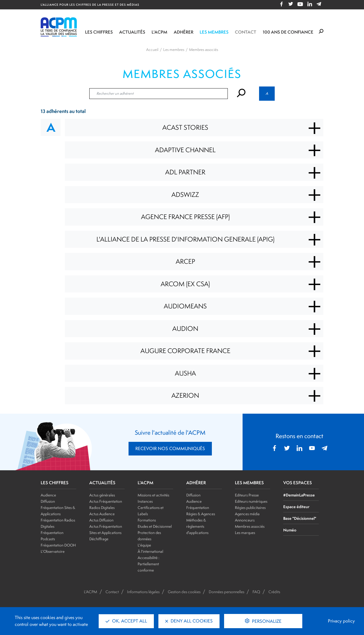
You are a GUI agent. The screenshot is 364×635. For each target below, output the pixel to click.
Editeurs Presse (247, 495)
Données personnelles (227, 592)
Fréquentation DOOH (58, 545)
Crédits (274, 592)
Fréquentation (198, 508)
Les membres (214, 32)
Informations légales (143, 592)
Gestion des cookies (184, 592)
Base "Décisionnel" (300, 518)
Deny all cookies (189, 621)
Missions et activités (153, 495)
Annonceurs (245, 520)
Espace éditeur (296, 507)
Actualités (132, 32)
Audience (48, 495)
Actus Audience (102, 514)
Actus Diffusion (101, 520)
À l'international (150, 551)
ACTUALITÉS (102, 483)
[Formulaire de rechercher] (321, 32)
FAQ (256, 592)
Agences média (247, 514)
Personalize (266, 621)
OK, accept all (126, 621)
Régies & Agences (201, 514)
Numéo (290, 530)
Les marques (245, 533)
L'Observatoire (53, 551)
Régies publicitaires (250, 508)
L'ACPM (159, 32)
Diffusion (48, 501)
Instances (145, 501)
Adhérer (184, 32)
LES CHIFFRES (55, 483)
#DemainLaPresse (299, 495)
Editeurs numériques (251, 501)
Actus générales (102, 495)
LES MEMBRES (249, 483)
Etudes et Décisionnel (155, 526)
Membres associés (250, 526)
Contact (246, 32)
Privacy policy (341, 621)
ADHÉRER (196, 483)
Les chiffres (99, 32)
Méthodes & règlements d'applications (197, 526)
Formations (147, 520)
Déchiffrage (99, 539)
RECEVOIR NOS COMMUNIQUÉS (170, 449)
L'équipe (144, 545)
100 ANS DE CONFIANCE (288, 32)
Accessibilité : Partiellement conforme (148, 564)
